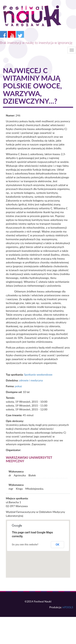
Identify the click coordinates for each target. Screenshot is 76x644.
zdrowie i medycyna (31, 380)
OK (58, 545)
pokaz (18, 386)
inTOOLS (68, 607)
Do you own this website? (25, 545)
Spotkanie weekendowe (38, 375)
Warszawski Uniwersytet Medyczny (29, 459)
